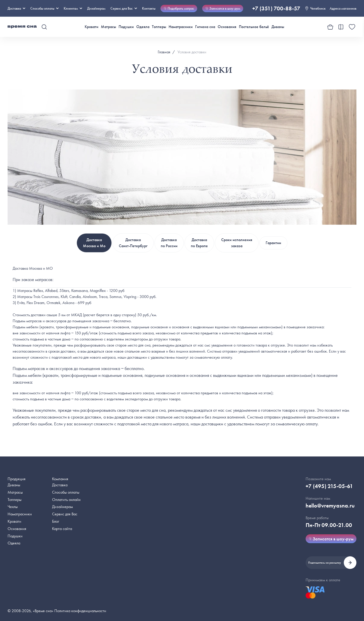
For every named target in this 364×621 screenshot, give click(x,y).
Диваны (278, 27)
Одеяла (143, 27)
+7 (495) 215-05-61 (329, 486)
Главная (164, 52)
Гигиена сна (205, 27)
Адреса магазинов (343, 8)
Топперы (159, 27)
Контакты (149, 8)
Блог (56, 521)
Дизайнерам (96, 8)
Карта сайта (62, 529)
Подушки (126, 27)
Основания (227, 27)
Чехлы (13, 507)
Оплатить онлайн (66, 500)
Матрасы (108, 27)
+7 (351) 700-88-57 (276, 8)
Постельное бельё (254, 27)
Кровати (92, 27)
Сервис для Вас (124, 8)
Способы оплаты (66, 492)
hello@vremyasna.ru (330, 506)
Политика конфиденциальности (80, 611)
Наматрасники (181, 27)
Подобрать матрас (179, 8)
